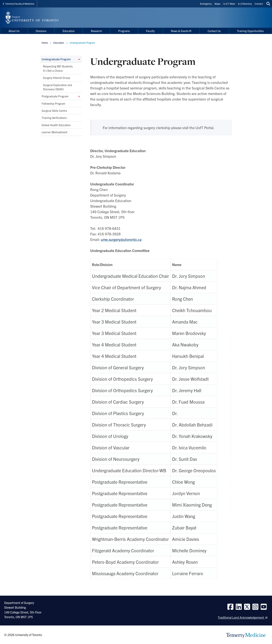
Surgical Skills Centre (54, 111)
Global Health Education (56, 125)
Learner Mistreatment (54, 132)
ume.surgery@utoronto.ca (121, 239)
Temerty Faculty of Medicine (18, 4)
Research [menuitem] (96, 31)
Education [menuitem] (69, 31)
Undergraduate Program (61, 59)
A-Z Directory (245, 4)
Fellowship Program (53, 103)
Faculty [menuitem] (150, 31)
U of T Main (229, 4)
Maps (217, 4)
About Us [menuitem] (14, 31)
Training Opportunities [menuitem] (250, 31)
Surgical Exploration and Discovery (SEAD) (58, 87)
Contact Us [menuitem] (214, 31)
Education (59, 43)
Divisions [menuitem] (41, 31)
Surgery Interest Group (57, 78)
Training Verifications (54, 118)
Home (45, 43)
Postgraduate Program (61, 96)
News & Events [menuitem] (180, 31)
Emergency (206, 4)
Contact (259, 4)
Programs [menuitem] (124, 31)
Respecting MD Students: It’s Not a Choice (58, 68)
